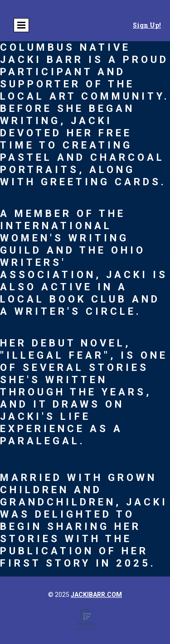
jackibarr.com (96, 595)
